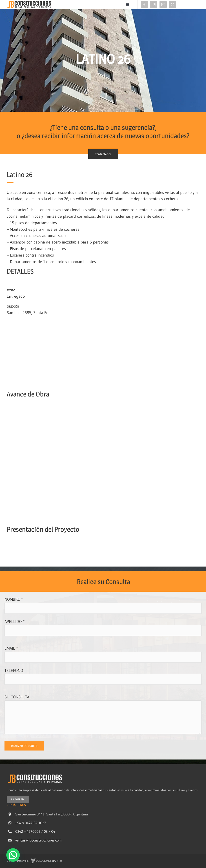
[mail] (163, 4)
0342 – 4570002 (28, 831)
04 (53, 831)
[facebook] (144, 4)
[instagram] (154, 4)
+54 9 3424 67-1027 (31, 823)
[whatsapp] (173, 4)
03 (46, 831)
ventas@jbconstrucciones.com (39, 840)
